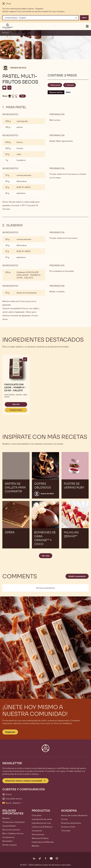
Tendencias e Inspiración (14, 822)
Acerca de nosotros (11, 830)
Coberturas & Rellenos (42, 827)
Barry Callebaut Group (13, 833)
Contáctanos (8, 837)
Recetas (6, 33)
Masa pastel (56, 85)
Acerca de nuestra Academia (74, 815)
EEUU (68, 92)
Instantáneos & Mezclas (43, 842)
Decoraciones (38, 834)
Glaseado (70, 85)
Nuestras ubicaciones (71, 823)
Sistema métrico (56, 92)
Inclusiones (37, 831)
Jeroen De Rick (18, 68)
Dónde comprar (10, 845)
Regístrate (10, 732)
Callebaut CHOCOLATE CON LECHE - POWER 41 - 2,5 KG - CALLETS (29, 275)
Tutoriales (66, 831)
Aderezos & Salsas (40, 838)
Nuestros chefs (68, 827)
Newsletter (8, 841)
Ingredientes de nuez (41, 823)
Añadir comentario (77, 576)
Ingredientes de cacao (42, 819)
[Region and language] (41, 18)
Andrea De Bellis (47, 494)
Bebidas (35, 846)
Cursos (64, 819)
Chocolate (36, 815)
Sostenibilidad (9, 826)
